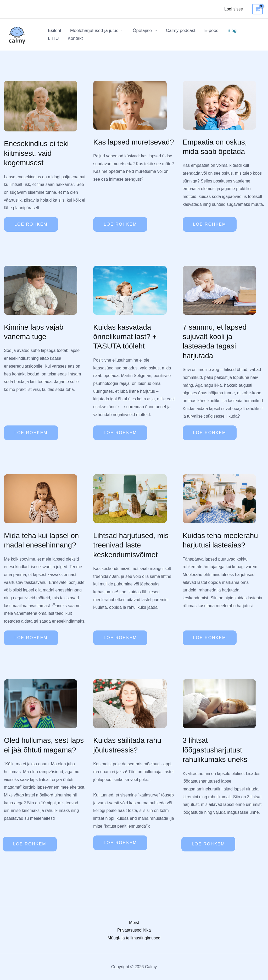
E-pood (211, 31)
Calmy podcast (181, 31)
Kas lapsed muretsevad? (133, 142)
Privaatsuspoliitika (134, 930)
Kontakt (75, 38)
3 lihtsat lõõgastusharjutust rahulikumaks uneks (215, 750)
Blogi (232, 31)
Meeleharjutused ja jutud (94, 31)
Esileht (55, 31)
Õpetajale (142, 31)
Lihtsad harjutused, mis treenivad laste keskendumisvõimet (131, 545)
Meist (134, 923)
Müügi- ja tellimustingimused (134, 938)
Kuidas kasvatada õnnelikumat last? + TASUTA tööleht (125, 337)
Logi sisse (234, 9)
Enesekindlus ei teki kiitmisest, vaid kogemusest (36, 153)
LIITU (53, 38)
